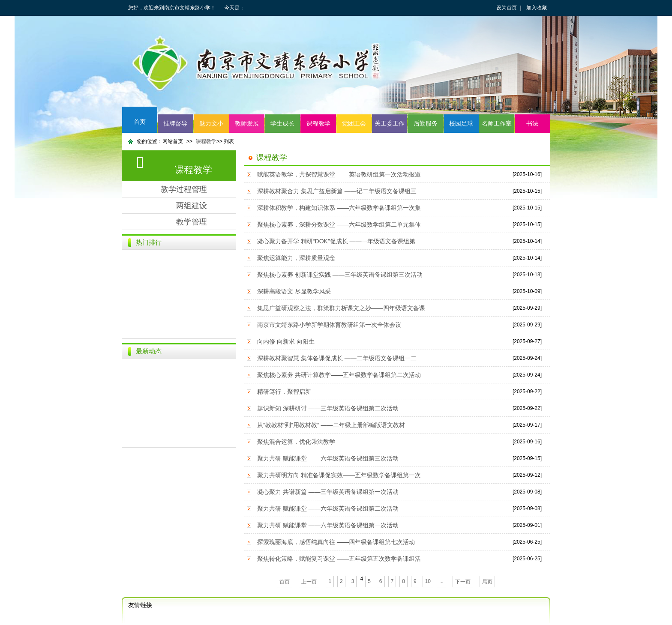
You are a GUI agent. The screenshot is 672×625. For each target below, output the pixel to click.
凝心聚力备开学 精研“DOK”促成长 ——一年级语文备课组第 (336, 241)
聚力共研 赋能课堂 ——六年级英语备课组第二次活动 (328, 508)
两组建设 (192, 206)
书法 (532, 123)
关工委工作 (390, 123)
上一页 (309, 582)
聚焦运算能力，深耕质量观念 (296, 258)
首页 (140, 122)
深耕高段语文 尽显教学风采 (294, 291)
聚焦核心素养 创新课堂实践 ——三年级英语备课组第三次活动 (340, 275)
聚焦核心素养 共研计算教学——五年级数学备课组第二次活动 (339, 375)
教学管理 (192, 222)
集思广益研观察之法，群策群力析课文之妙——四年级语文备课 (341, 308)
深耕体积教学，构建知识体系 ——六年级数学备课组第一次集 (339, 208)
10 (428, 581)
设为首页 (507, 8)
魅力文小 (211, 123)
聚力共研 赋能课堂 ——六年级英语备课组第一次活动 (328, 525)
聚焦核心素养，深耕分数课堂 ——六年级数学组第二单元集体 (339, 224)
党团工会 (354, 123)
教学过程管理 (184, 189)
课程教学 (318, 123)
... (441, 581)
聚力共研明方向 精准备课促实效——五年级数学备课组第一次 (339, 475)
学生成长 (282, 123)
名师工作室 (497, 123)
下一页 (463, 582)
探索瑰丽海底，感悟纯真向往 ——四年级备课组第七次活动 (336, 542)
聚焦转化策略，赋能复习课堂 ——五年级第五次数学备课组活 (339, 559)
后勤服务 (426, 123)
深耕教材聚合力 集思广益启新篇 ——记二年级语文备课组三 (337, 191)
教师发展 (247, 123)
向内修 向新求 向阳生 (286, 341)
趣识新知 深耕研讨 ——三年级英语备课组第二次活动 (328, 408)
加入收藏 (537, 8)
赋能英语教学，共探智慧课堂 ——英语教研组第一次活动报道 (339, 174)
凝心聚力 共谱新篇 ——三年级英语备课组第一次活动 (328, 492)
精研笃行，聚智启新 (284, 392)
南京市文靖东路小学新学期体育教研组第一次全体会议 (329, 325)
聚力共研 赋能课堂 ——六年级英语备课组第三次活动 (328, 458)
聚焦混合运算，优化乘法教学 (296, 442)
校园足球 (461, 123)
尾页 (487, 582)
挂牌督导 (175, 123)
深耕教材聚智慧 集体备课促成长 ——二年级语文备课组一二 (337, 358)
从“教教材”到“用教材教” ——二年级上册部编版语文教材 (331, 425)
